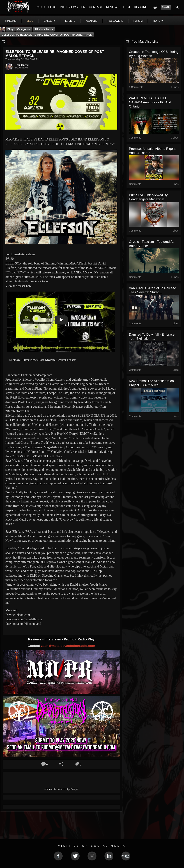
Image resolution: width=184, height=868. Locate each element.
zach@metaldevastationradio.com (68, 646)
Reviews (35, 639)
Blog (10, 29)
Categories (24, 29)
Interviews (53, 639)
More (158, 21)
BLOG (52, 7)
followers (116, 21)
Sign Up (166, 7)
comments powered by (61, 789)
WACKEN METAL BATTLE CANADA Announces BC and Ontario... (150, 102)
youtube (91, 21)
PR (83, 7)
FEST (127, 7)
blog (30, 21)
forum (138, 21)
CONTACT (96, 7)
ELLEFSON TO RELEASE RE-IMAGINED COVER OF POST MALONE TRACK (47, 35)
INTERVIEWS (69, 7)
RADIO (40, 7)
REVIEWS (113, 7)
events (70, 21)
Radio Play (86, 639)
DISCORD (141, 7)
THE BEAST (22, 65)
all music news (44, 29)
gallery (49, 21)
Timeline (11, 21)
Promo (70, 639)
